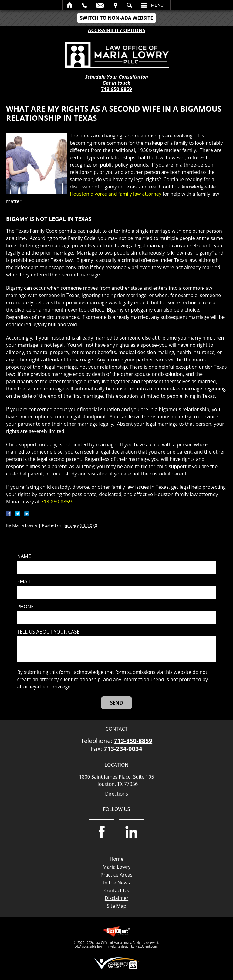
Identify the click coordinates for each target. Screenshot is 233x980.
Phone (25, 607)
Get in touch (116, 83)
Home (70, 5)
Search (129, 5)
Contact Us (117, 890)
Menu (157, 5)
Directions (116, 794)
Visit (116, 5)
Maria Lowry (116, 867)
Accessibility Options (117, 30)
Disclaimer (116, 898)
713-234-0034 (123, 749)
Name (24, 556)
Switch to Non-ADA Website (116, 18)
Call (84, 5)
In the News (116, 883)
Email (100, 5)
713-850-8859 (116, 89)
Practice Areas (116, 875)
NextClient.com (146, 946)
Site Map (117, 906)
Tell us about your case (48, 632)
